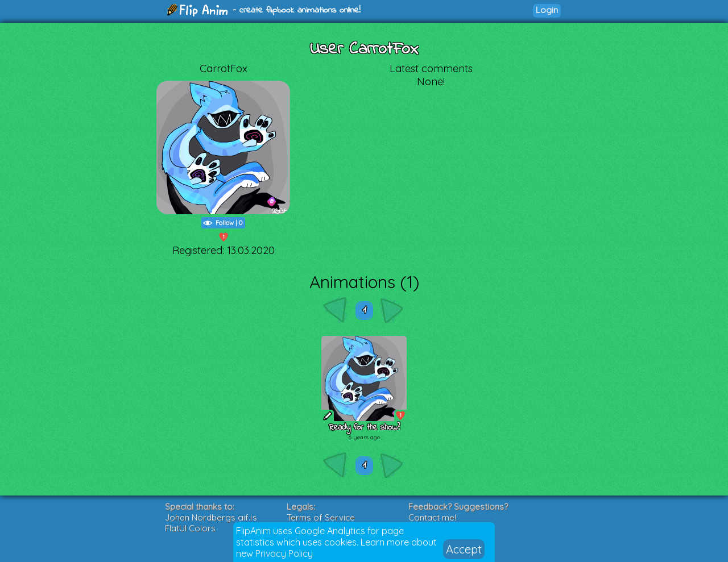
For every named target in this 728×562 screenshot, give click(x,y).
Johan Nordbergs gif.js (211, 517)
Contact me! (432, 517)
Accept (464, 549)
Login (547, 10)
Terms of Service (321, 517)
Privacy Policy (284, 553)
